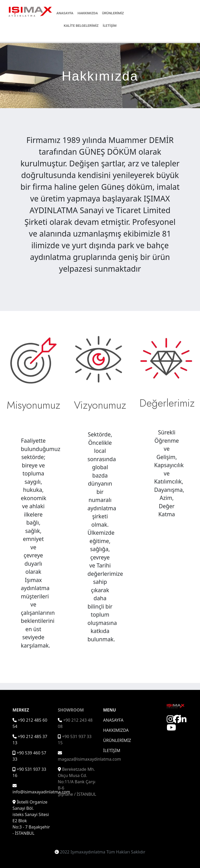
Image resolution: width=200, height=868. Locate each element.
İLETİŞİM (110, 26)
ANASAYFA (65, 13)
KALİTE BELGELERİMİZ (81, 26)
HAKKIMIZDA (88, 13)
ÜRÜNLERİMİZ (113, 13)
